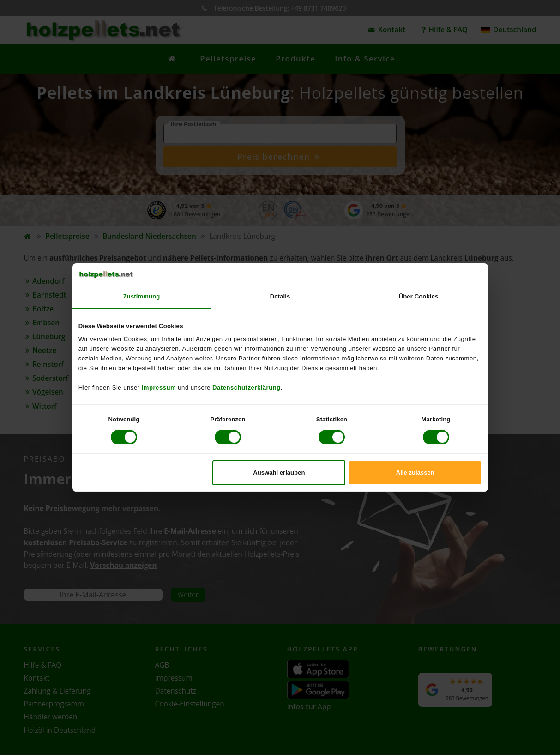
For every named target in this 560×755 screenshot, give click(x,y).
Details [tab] (280, 296)
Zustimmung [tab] (142, 296)
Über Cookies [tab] (419, 296)
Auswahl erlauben (279, 472)
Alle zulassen (415, 472)
